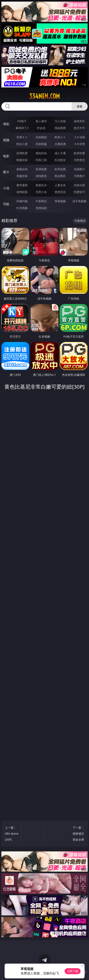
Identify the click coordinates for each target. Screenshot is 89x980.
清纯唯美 (41, 176)
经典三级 (41, 160)
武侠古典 (79, 185)
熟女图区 (60, 176)
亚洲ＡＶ (22, 137)
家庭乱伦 (41, 185)
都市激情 (22, 185)
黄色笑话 (60, 192)
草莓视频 (60, 201)
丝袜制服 (41, 144)
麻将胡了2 (22, 128)
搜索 (80, 106)
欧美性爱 (79, 153)
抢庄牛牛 (79, 128)
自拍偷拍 (41, 137)
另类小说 (41, 192)
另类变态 (79, 160)
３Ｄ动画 (79, 137)
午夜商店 (41, 201)
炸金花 (41, 128)
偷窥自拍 (22, 169)
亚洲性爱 (22, 153)
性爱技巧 (79, 192)
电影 (6, 156)
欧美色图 (60, 169)
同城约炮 (22, 201)
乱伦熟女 (60, 160)
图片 (6, 172)
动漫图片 (79, 169)
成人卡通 (60, 153)
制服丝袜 (22, 160)
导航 (6, 204)
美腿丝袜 (22, 176)
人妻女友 (60, 185)
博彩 (6, 124)
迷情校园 (22, 192)
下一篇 (77, 834)
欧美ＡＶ (60, 137)
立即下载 (73, 971)
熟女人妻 (22, 144)
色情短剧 (41, 208)
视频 (6, 140)
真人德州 (41, 121)
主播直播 (60, 144)
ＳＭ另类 (79, 144)
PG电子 (22, 121)
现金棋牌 (60, 128)
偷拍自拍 (41, 153)
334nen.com (44, 96)
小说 (6, 188)
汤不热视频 (79, 201)
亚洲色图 (41, 169)
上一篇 (12, 834)
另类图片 (79, 176)
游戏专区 (79, 121)
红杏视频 (22, 208)
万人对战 (60, 121)
